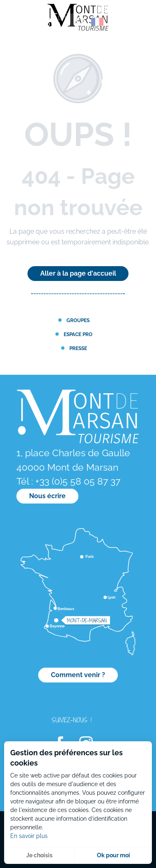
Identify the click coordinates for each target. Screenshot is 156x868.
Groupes (78, 320)
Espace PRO (78, 334)
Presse (78, 348)
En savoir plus (29, 836)
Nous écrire (47, 496)
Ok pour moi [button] (114, 855)
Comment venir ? (78, 675)
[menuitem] (41, 24)
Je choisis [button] (39, 855)
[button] (80, 22)
